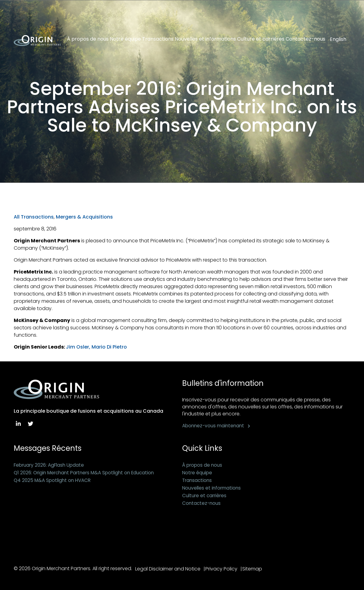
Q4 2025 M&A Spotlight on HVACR (54, 480)
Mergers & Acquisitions (84, 217)
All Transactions (34, 217)
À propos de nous (88, 39)
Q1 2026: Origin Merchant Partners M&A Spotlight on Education (88, 473)
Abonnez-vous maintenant (214, 426)
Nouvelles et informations (205, 39)
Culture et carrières (261, 39)
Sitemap (256, 569)
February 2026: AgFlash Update (51, 465)
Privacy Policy (223, 569)
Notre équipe (125, 39)
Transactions (158, 39)
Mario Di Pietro (109, 347)
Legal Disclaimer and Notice (168, 569)
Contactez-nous (305, 39)
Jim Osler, (78, 347)
